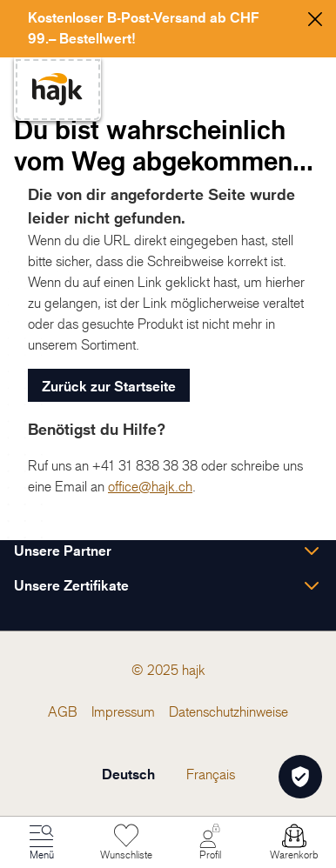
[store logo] (57, 89)
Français (211, 774)
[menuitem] (63, 711)
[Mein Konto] (210, 843)
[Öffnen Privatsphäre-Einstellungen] (300, 777)
